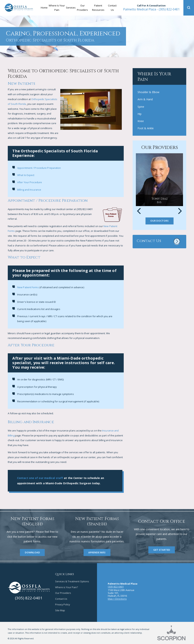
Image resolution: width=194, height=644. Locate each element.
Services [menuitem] (71, 8)
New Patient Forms (28, 287)
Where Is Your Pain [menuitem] (57, 8)
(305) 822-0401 (151, 9)
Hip (140, 114)
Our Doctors (159, 221)
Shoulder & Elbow (148, 92)
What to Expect (26, 175)
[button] (189, 8)
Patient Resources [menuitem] (98, 8)
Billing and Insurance (29, 190)
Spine (141, 107)
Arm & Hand (145, 99)
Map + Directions (117, 599)
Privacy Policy (63, 604)
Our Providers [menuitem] (82, 8)
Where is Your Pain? (66, 587)
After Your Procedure (30, 182)
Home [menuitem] (44, 8)
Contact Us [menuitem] (112, 8)
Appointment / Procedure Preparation (39, 168)
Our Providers (63, 593)
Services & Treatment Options (72, 581)
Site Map (60, 610)
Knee (141, 121)
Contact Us (61, 599)
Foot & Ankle (146, 128)
